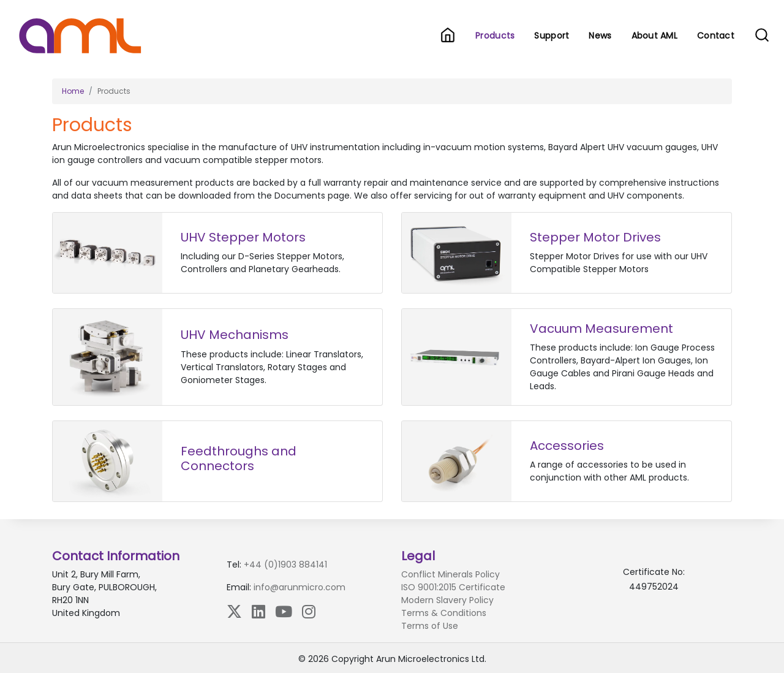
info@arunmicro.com (300, 587)
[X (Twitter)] (234, 611)
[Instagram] (309, 611)
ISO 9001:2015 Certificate (453, 587)
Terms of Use (430, 626)
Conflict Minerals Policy (450, 574)
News (600, 36)
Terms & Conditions (444, 613)
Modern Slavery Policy (447, 600)
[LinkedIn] (258, 611)
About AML (655, 36)
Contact (716, 36)
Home (73, 91)
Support (552, 36)
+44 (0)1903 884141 (285, 565)
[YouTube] (284, 611)
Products (497, 35)
